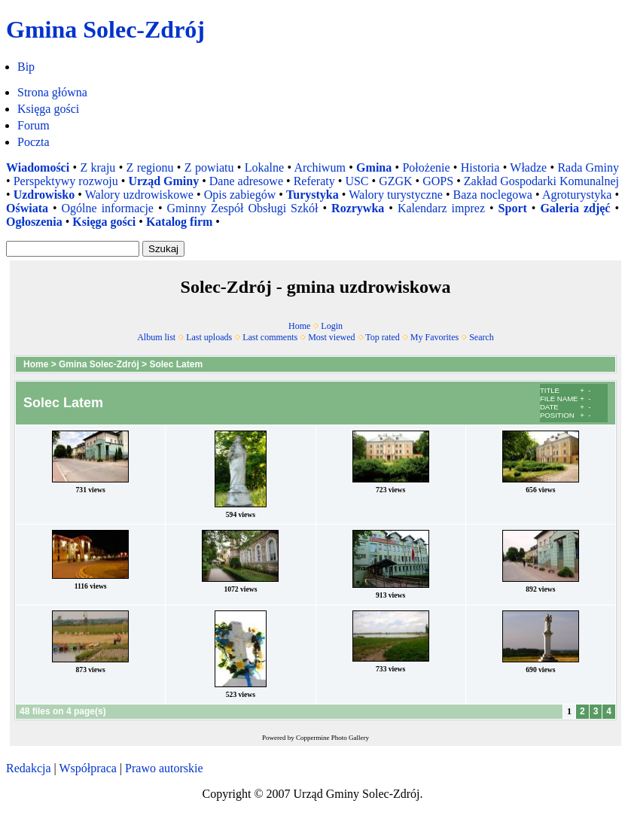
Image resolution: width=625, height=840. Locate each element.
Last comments (270, 337)
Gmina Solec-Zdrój (99, 364)
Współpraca (87, 768)
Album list (156, 337)
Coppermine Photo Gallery (332, 738)
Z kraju (98, 167)
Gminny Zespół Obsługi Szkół (243, 208)
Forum (34, 125)
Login (332, 326)
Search (482, 337)
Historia (480, 167)
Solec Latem (176, 364)
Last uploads (209, 337)
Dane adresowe (246, 181)
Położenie (426, 167)
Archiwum (319, 167)
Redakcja (29, 768)
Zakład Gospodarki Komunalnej (541, 181)
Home (299, 326)
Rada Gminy (588, 167)
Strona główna (52, 92)
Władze (528, 167)
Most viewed (331, 337)
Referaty (314, 181)
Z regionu (150, 167)
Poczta (34, 142)
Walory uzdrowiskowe (139, 195)
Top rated (382, 337)
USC (357, 181)
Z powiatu (209, 167)
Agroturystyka (577, 195)
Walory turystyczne (396, 195)
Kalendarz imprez (441, 208)
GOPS (438, 181)
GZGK (395, 181)
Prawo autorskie (164, 768)
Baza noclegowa (493, 195)
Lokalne (264, 167)
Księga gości (48, 109)
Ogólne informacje (108, 208)
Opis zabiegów (240, 195)
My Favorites (434, 337)
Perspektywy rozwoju (66, 181)
